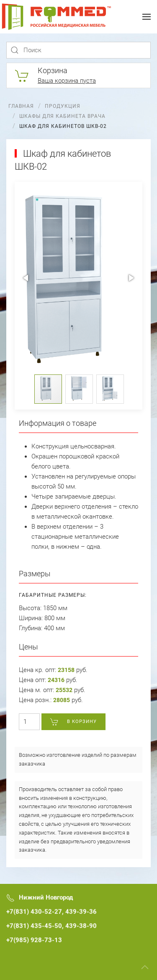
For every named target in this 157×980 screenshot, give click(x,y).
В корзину (73, 722)
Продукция (63, 106)
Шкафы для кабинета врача (62, 116)
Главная (21, 106)
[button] (26, 278)
